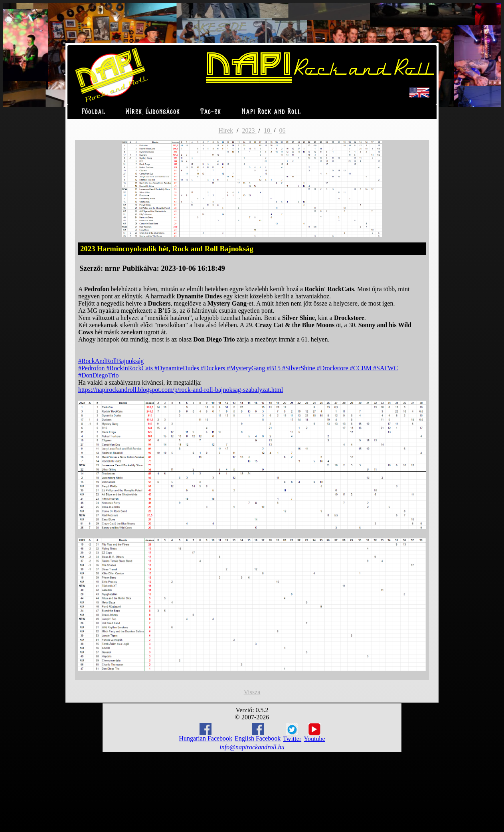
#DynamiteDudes (178, 368)
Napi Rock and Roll (271, 112)
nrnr (112, 268)
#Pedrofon (92, 368)
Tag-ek (211, 112)
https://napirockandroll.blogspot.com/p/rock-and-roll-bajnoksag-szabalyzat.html (181, 390)
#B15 (274, 368)
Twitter (292, 733)
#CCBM (362, 368)
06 (282, 130)
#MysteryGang (247, 368)
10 (268, 130)
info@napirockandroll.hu (252, 747)
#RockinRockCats (130, 368)
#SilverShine (299, 368)
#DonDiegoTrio (99, 375)
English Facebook (258, 732)
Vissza (252, 692)
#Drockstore (333, 368)
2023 (249, 130)
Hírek (226, 130)
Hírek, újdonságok (153, 112)
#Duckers (214, 368)
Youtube (314, 733)
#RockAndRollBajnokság (111, 361)
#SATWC (385, 368)
